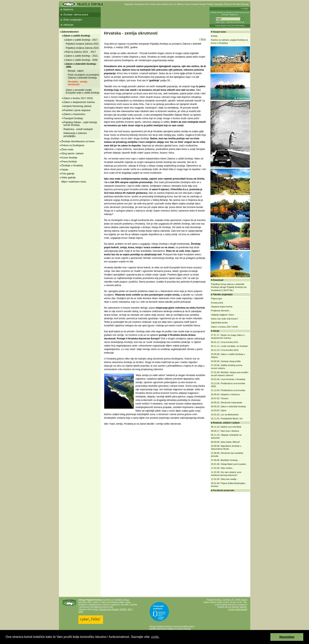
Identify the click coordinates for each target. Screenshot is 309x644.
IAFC (130, 609)
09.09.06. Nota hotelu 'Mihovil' (226, 442)
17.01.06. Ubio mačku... (222, 468)
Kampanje (218, 4)
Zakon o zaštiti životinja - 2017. (82, 40)
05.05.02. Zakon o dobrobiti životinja (228, 406)
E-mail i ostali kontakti (238, 609)
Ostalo (65, 170)
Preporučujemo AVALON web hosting (230, 26)
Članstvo (228, 4)
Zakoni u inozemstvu (74, 114)
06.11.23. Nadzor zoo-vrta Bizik (226, 427)
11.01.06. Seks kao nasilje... (225, 479)
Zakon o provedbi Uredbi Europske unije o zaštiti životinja (83, 91)
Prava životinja (69, 162)
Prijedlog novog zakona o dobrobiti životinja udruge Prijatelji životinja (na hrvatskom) (229, 287)
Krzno (147, 4)
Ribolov (181, 4)
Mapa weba (220, 22)
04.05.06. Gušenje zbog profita (226, 361)
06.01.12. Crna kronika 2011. (225, 342)
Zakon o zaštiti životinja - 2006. (82, 60)
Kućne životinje (191, 4)
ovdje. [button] (155, 637)
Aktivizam (68, 25)
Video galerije (69, 178)
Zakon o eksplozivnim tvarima (79, 102)
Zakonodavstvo (70, 32)
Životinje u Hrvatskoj (72, 166)
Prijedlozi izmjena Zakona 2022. (83, 44)
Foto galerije (68, 174)
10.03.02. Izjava (219, 410)
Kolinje (214, 36)
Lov (175, 4)
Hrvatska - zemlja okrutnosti (78, 83)
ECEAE (123, 609)
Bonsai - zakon (76, 71)
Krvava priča (217, 303)
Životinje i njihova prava (76, 15)
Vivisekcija (139, 4)
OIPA (81, 612)
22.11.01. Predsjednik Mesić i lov (227, 418)
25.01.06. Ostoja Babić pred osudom (229, 464)
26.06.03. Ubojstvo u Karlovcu (226, 394)
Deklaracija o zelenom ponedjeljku (75, 135)
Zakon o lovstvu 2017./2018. (79, 98)
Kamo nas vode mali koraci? (225, 319)
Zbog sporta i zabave (73, 154)
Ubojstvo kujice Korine (222, 307)
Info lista (236, 4)
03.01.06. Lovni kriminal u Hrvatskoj (228, 379)
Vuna (159, 4)
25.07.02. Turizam (220, 398)
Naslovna (68, 9)
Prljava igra (216, 299)
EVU (96, 609)
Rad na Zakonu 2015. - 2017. (81, 52)
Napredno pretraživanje (235, 22)
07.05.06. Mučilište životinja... (225, 460)
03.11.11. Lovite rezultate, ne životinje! (230, 346)
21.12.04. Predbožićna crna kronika (228, 390)
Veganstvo (129, 4)
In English (245, 9)
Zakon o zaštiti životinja (77, 36)
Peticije (210, 4)
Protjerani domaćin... (221, 311)
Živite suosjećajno (73, 20)
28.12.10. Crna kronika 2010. (225, 350)
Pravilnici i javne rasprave (77, 110)
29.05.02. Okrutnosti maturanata (227, 402)
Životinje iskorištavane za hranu (78, 141)
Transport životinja (73, 118)
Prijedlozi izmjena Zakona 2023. (83, 48)
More (203, 39)
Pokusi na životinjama (73, 145)
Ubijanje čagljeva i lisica (222, 315)
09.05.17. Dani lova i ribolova (225, 431)
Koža (153, 4)
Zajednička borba (219, 323)
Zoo (170, 4)
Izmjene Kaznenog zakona (78, 106)
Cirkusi (165, 4)
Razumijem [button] (287, 637)
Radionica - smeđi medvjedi (78, 129)
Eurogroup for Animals (109, 609)
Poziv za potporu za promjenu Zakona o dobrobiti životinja (84, 76)
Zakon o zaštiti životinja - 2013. (82, 56)
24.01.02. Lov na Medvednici (225, 415)
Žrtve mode (67, 150)
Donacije (245, 4)
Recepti (202, 4)
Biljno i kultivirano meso (74, 182)
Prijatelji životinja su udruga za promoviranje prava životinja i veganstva (230, 14)
